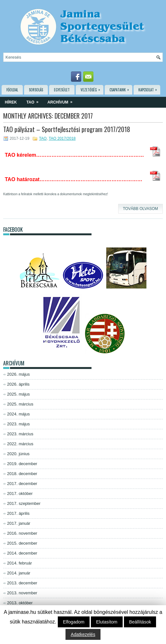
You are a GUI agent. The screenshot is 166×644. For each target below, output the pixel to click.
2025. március (20, 404)
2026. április (18, 384)
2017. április (18, 513)
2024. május (18, 414)
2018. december (22, 474)
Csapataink (121, 89)
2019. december (22, 464)
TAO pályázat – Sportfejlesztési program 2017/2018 (67, 129)
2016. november (22, 533)
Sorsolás (36, 90)
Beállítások (140, 622)
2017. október (20, 493)
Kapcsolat (149, 89)
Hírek (11, 102)
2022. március (20, 444)
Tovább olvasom (140, 209)
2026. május (18, 374)
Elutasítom (107, 622)
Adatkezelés (83, 634)
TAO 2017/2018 (62, 138)
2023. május (18, 424)
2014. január (19, 573)
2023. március (20, 434)
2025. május (18, 394)
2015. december (22, 543)
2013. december (22, 583)
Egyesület (62, 90)
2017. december (22, 484)
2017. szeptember (24, 503)
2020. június (18, 454)
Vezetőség (92, 89)
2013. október (20, 603)
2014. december (22, 553)
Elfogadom (74, 622)
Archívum (62, 101)
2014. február (19, 563)
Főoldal (12, 90)
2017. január (19, 523)
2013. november (22, 593)
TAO (34, 101)
